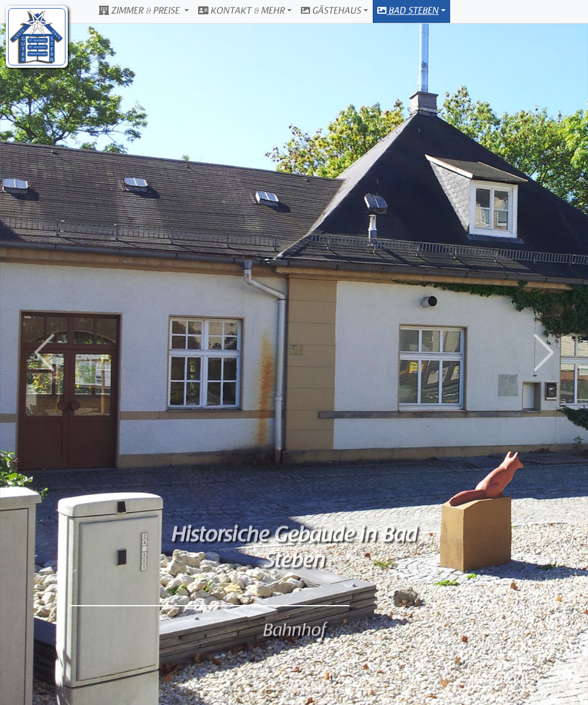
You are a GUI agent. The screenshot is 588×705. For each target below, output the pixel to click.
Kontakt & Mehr (241, 11)
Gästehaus (331, 11)
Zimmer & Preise (140, 11)
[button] (44, 352)
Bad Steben (408, 11)
